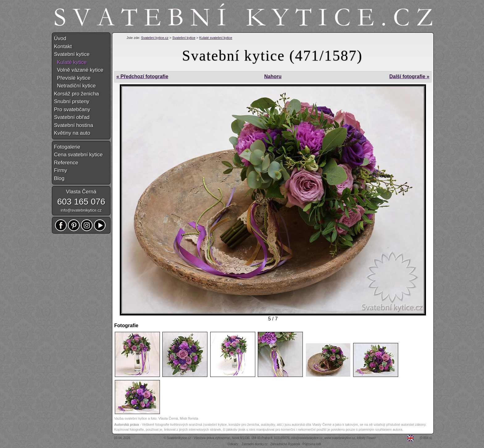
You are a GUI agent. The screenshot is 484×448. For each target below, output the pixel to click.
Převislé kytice (72, 78)
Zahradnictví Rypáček (285, 444)
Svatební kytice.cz (155, 38)
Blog (59, 178)
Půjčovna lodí (312, 444)
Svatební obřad (72, 117)
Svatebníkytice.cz (179, 438)
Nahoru (273, 76)
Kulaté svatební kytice (216, 38)
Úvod (60, 38)
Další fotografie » (409, 76)
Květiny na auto (72, 133)
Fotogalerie (67, 147)
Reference (66, 163)
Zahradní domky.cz (255, 444)
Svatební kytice (184, 38)
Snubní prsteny (72, 101)
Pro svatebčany (72, 110)
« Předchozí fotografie (142, 76)
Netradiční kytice (75, 86)
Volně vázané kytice (79, 70)
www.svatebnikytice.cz (340, 438)
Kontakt (63, 46)
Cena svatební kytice (78, 155)
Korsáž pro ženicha (77, 94)
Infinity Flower (366, 438)
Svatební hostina (74, 125)
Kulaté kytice (70, 62)
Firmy (60, 170)
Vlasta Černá (81, 192)
